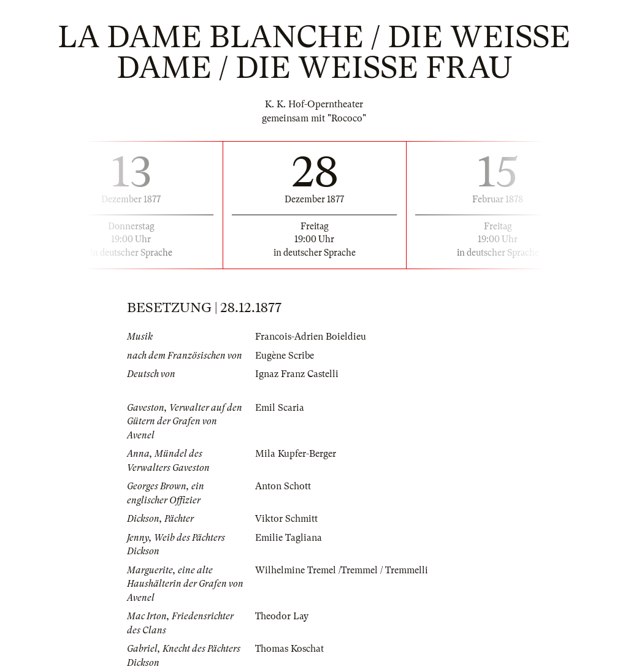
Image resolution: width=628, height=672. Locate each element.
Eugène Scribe (285, 356)
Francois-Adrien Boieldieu (311, 337)
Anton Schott (283, 486)
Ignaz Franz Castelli (297, 374)
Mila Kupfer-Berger (296, 454)
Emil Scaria (280, 408)
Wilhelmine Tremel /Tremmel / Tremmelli (342, 570)
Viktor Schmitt (286, 519)
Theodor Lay (282, 616)
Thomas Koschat (289, 649)
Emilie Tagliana (289, 538)
